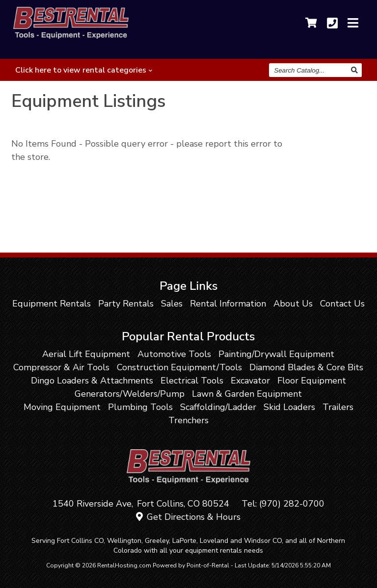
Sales (172, 304)
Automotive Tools (174, 354)
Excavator (250, 381)
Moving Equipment (62, 407)
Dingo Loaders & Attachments (92, 381)
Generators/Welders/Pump (130, 394)
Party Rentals (126, 304)
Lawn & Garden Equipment (247, 394)
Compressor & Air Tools (61, 367)
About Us (293, 304)
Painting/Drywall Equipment (276, 354)
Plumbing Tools (140, 407)
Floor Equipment (312, 381)
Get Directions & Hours (188, 517)
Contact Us (342, 304)
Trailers (338, 407)
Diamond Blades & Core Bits (306, 367)
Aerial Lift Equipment (86, 354)
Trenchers (188, 420)
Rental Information (228, 304)
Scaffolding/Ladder (218, 407)
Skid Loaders (289, 407)
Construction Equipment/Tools (179, 367)
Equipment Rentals (52, 304)
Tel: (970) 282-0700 (283, 504)
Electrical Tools (192, 381)
